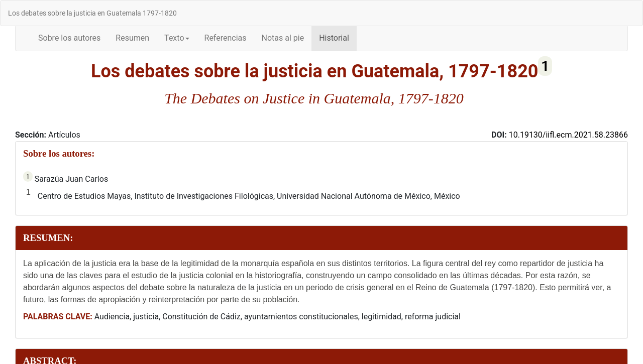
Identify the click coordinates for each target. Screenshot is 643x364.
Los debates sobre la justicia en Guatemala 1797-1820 (92, 13)
